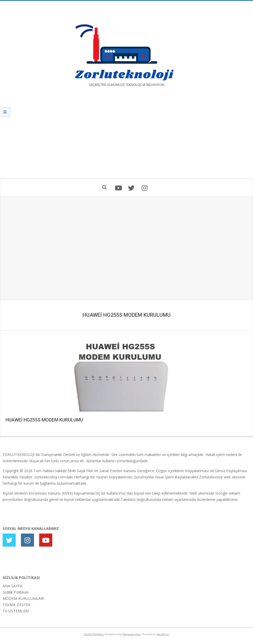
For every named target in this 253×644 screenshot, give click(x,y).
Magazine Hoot (132, 634)
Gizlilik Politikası (16, 592)
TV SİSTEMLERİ (16, 611)
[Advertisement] (126, 137)
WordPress (163, 634)
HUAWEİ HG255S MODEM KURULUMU (44, 420)
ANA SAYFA (12, 586)
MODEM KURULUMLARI (23, 598)
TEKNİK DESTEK (17, 605)
